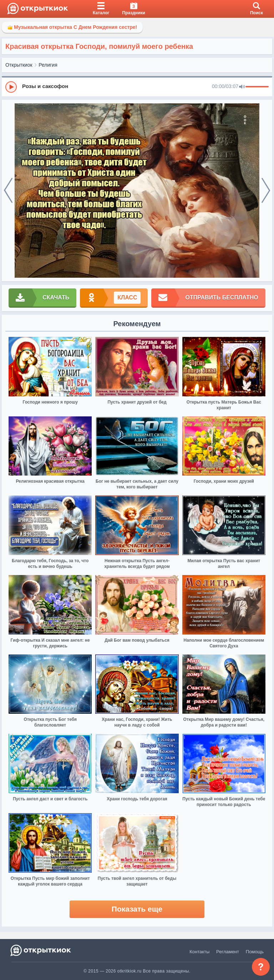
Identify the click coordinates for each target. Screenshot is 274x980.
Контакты (199, 952)
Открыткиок (19, 65)
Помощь (255, 952)
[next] (266, 191)
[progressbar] (257, 87)
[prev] (8, 191)
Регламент (228, 952)
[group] (137, 87)
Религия (48, 65)
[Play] (11, 87)
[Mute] (242, 87)
